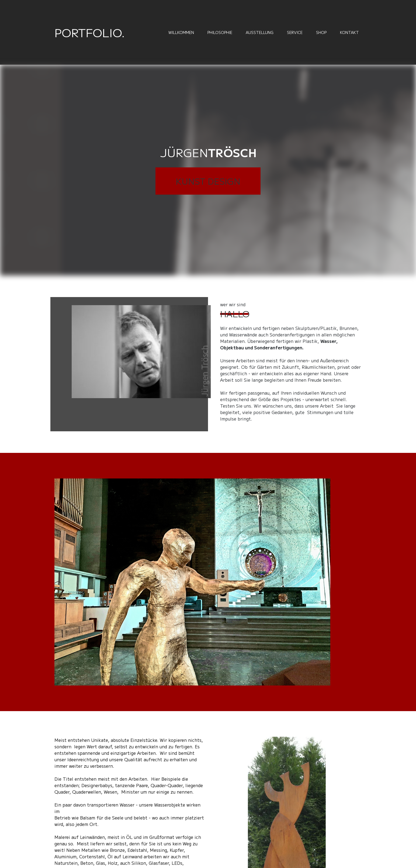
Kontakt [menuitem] (349, 32)
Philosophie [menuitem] (220, 32)
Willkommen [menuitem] (181, 32)
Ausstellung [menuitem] (260, 32)
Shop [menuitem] (321, 32)
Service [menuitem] (295, 32)
